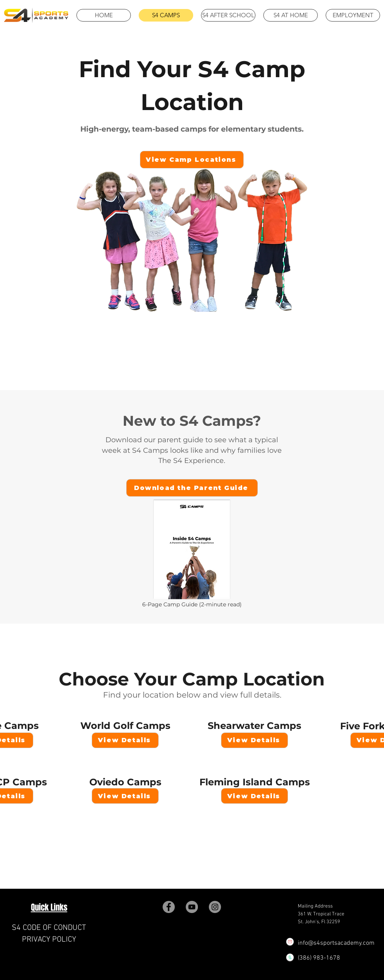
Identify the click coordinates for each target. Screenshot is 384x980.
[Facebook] (169, 907)
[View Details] (125, 740)
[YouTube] (192, 907)
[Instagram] (215, 907)
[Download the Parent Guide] (192, 488)
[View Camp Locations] (192, 160)
